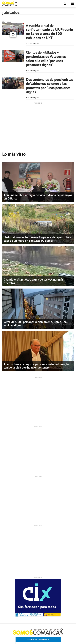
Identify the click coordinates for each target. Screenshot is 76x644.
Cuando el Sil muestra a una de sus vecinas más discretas (34, 281)
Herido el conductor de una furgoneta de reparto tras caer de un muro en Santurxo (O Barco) (37, 239)
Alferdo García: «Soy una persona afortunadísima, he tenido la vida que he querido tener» (37, 366)
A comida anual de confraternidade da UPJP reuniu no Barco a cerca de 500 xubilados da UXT (49, 32)
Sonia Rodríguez (33, 43)
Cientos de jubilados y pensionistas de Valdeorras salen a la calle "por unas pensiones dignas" (46, 59)
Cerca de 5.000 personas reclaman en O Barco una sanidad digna (35, 324)
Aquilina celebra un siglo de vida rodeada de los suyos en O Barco (38, 197)
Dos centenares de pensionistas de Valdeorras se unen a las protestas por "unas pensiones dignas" (49, 86)
